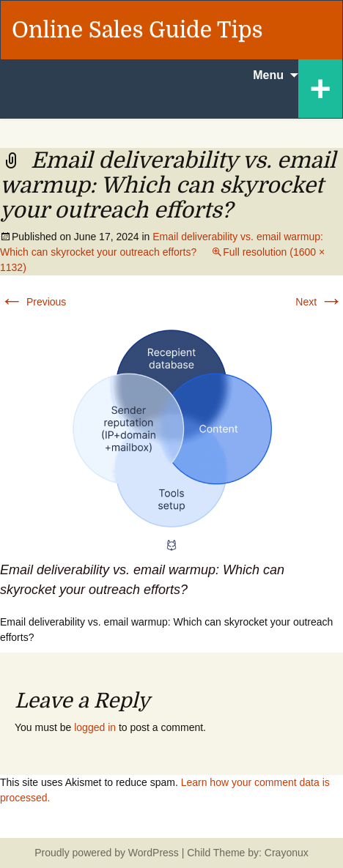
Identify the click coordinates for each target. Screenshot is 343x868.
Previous (33, 302)
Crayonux (285, 853)
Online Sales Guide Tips (137, 30)
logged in (95, 727)
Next (319, 302)
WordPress (154, 853)
